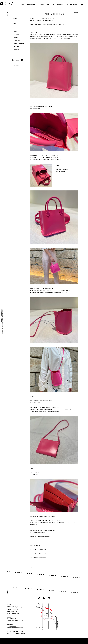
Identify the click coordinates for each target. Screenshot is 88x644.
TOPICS (16, 26)
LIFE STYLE (17, 41)
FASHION (16, 29)
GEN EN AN (50, 5)
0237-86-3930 (13, 619)
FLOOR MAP (60, 5)
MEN (16, 32)
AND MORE (17, 55)
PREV (31, 567)
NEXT (77, 567)
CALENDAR (17, 52)
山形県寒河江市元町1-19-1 (12, 606)
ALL (54, 567)
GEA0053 (41, 5)
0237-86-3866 (13, 626)
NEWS (23, 5)
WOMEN (17, 35)
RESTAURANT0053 (19, 43)
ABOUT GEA (31, 5)
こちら (17, 613)
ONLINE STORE (72, 5)
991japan (16, 38)
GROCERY (16, 49)
